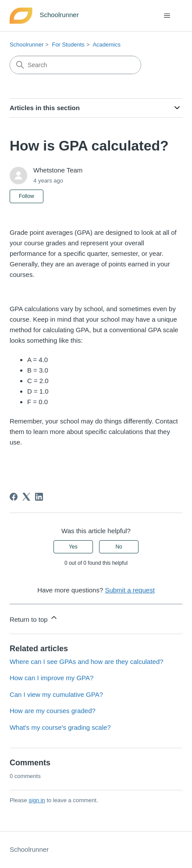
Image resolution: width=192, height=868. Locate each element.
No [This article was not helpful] (119, 547)
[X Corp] (26, 497)
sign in (37, 800)
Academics (107, 45)
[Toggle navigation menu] (167, 16)
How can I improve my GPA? (52, 678)
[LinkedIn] (39, 497)
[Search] (75, 65)
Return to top (34, 618)
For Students (68, 45)
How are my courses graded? (53, 711)
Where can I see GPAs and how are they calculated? (87, 662)
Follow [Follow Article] (27, 196)
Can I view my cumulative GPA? (56, 694)
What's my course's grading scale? (60, 727)
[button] (96, 459)
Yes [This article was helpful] (73, 547)
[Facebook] (14, 497)
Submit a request (130, 590)
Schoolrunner (27, 45)
